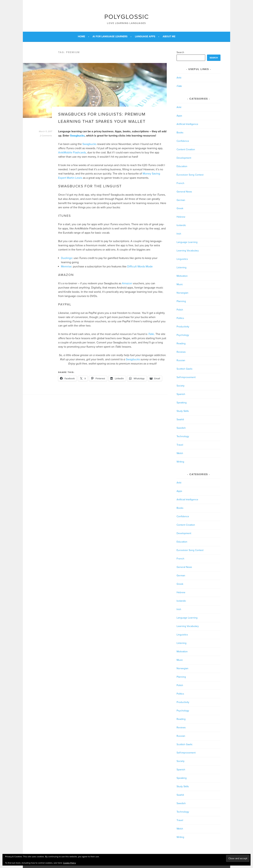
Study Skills (183, 411)
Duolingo (67, 258)
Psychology (183, 335)
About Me (169, 37)
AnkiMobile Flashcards (72, 153)
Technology (183, 436)
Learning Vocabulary (188, 251)
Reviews (181, 352)
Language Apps (145, 37)
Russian (181, 360)
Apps (179, 116)
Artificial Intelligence (187, 124)
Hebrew (181, 217)
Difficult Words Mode (140, 267)
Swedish (181, 428)
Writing (180, 462)
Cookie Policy (69, 863)
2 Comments (46, 136)
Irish (179, 234)
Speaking (182, 403)
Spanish (181, 394)
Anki (179, 78)
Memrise (66, 267)
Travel (180, 445)
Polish (180, 310)
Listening (181, 267)
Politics (180, 318)
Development (184, 158)
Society (181, 386)
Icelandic (181, 225)
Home (81, 37)
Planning (181, 301)
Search (180, 52)
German (181, 200)
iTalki (151, 334)
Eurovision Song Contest (190, 175)
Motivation (182, 276)
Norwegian (182, 293)
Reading (181, 343)
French (180, 183)
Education (182, 166)
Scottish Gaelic (185, 369)
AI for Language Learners (110, 37)
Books (180, 133)
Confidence (183, 141)
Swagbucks (77, 136)
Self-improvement (186, 377)
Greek (180, 208)
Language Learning (187, 242)
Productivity (183, 327)
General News (184, 192)
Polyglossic (127, 17)
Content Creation (186, 149)
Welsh (180, 453)
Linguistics (182, 259)
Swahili (180, 419)
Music (180, 284)
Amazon (127, 283)
